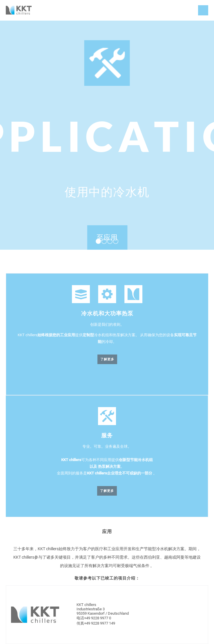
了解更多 (107, 359)
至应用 (107, 237)
